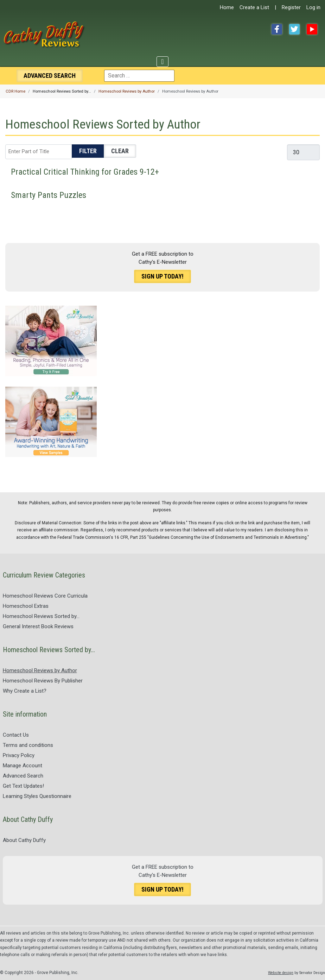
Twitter (294, 29)
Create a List (254, 7)
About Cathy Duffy (24, 840)
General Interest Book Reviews (38, 626)
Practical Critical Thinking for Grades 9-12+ (85, 172)
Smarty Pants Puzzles (49, 195)
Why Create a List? (25, 691)
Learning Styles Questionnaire (37, 796)
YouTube (312, 29)
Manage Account (23, 766)
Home (227, 7)
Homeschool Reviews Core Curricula (45, 596)
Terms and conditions (28, 745)
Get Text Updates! (23, 786)
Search (50, 76)
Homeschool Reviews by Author (40, 670)
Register (291, 7)
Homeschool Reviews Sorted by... (41, 616)
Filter (88, 151)
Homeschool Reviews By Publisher (43, 681)
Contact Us (16, 735)
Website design (281, 973)
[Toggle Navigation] (162, 62)
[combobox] (139, 76)
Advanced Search (23, 776)
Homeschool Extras (26, 606)
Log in (313, 7)
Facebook (277, 29)
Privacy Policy (19, 755)
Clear (120, 151)
